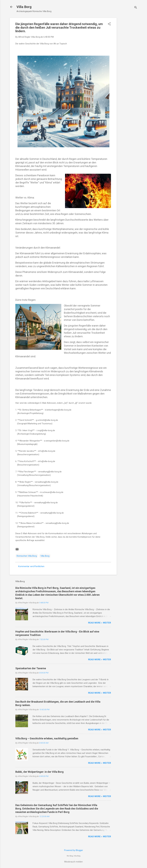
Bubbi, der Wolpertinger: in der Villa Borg (39, 772)
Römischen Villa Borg (27, 556)
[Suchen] (136, 8)
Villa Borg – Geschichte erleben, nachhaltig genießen (47, 738)
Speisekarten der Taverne (31, 668)
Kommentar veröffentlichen (31, 566)
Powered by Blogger (74, 850)
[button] (109, 24)
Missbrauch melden (73, 862)
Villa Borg (24, 7)
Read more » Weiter (100, 623)
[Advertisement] (128, 61)
